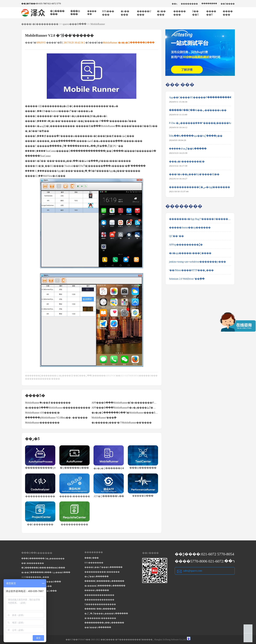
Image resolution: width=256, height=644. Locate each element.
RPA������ (108, 13)
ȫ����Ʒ (195, 13)
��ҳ (174, 4)
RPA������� (94, 563)
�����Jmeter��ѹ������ (190, 228)
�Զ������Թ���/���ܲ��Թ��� (43, 568)
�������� (189, 4)
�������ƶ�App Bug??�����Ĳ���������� (200, 219)
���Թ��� (75, 13)
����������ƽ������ (102, 572)
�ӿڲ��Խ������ (97, 577)
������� (228, 13)
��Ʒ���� (228, 4)
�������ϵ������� (100, 618)
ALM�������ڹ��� (35, 577)
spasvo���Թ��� (74, 24)
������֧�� (209, 4)
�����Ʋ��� (144, 13)
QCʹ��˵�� (176, 236)
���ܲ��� (92, 13)
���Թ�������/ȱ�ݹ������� (43, 559)
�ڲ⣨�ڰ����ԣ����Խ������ (106, 614)
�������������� (99, 595)
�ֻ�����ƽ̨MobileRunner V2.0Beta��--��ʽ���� (56, 418)
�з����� (125, 13)
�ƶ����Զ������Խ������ (105, 586)
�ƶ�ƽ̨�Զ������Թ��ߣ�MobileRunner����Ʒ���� (125, 413)
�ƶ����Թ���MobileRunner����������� (58, 408)
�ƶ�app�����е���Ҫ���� (190, 253)
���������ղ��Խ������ (104, 623)
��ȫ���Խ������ (98, 627)
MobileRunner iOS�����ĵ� (42, 413)
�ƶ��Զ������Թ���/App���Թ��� (46, 572)
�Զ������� (57, 13)
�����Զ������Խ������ (104, 581)
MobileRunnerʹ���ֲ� (104, 418)
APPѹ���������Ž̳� (186, 245)
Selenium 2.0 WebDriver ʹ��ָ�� (187, 279)
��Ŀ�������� (33, 563)
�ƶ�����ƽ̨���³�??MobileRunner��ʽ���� (122, 423)
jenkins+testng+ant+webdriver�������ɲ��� (198, 262)
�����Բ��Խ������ (100, 609)
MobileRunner (98, 24)
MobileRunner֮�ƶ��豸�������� (48, 403)
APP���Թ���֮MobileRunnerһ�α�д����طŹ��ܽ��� (125, 408)
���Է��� (92, 558)
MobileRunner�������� (42, 423)
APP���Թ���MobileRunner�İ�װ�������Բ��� (125, 403)
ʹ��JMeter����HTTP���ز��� (191, 270)
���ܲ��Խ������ (97, 590)
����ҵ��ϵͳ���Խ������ (103, 567)
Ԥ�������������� (100, 604)
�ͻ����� (161, 13)
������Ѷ (211, 13)
